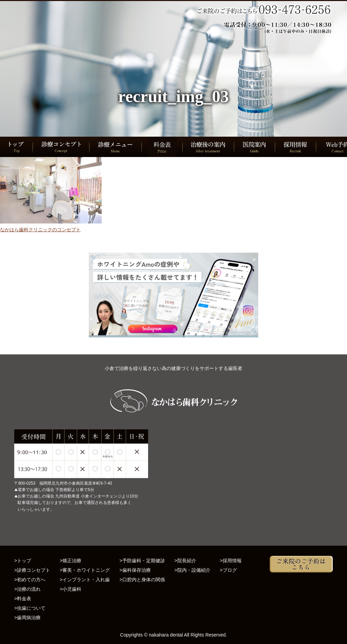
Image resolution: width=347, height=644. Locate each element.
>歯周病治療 (27, 618)
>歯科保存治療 (135, 570)
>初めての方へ (30, 580)
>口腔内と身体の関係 (142, 580)
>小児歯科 (70, 589)
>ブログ (228, 570)
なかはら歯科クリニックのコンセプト (40, 230)
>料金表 (23, 599)
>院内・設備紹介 (192, 570)
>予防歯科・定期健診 (142, 561)
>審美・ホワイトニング (85, 570)
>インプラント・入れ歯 (85, 580)
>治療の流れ (27, 589)
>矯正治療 (70, 561)
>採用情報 (231, 561)
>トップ (23, 561)
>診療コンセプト (32, 570)
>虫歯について (30, 608)
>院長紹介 (185, 561)
